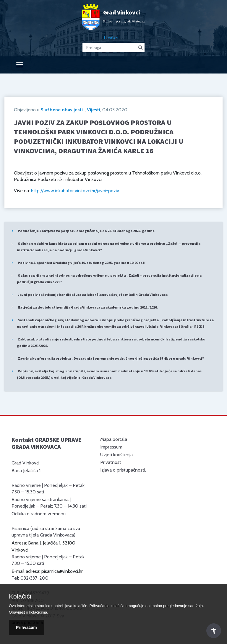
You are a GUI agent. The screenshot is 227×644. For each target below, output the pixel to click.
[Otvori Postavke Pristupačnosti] (214, 631)
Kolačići (20, 596)
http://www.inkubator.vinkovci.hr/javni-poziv (75, 191)
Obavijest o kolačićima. (29, 612)
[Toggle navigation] (20, 65)
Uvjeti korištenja (116, 455)
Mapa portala (114, 439)
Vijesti (94, 110)
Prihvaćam (26, 627)
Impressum (111, 447)
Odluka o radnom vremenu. (39, 514)
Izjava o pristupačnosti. (123, 470)
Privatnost (111, 462)
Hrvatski (111, 37)
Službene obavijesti (62, 110)
